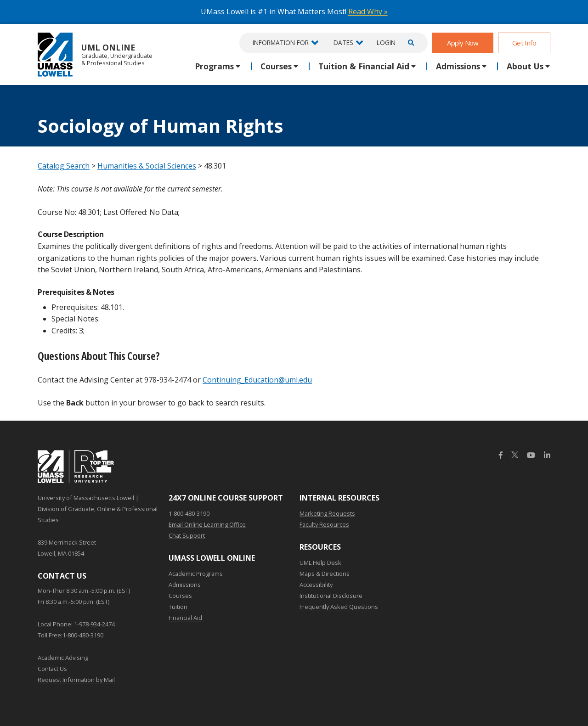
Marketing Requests (327, 513)
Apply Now (463, 43)
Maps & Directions (325, 574)
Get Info (524, 43)
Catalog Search (64, 166)
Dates (343, 42)
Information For (281, 42)
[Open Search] (410, 43)
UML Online (95, 54)
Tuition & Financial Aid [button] (364, 66)
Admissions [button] (458, 66)
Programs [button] (214, 66)
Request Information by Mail (76, 680)
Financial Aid (185, 618)
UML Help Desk (320, 563)
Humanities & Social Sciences (147, 166)
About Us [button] (525, 66)
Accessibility (316, 585)
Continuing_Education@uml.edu (257, 380)
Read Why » (368, 11)
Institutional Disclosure (331, 596)
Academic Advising (63, 658)
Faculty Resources (324, 524)
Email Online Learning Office (207, 524)
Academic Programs (196, 574)
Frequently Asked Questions (339, 607)
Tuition (178, 607)
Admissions (185, 585)
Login (386, 42)
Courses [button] (276, 66)
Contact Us (52, 669)
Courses (180, 596)
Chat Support (187, 535)
